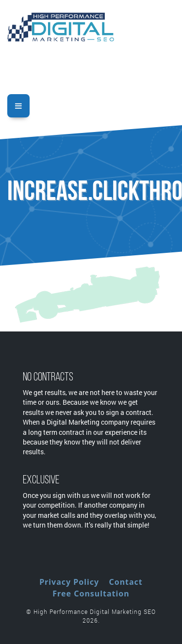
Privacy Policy (69, 582)
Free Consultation (91, 594)
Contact (125, 582)
